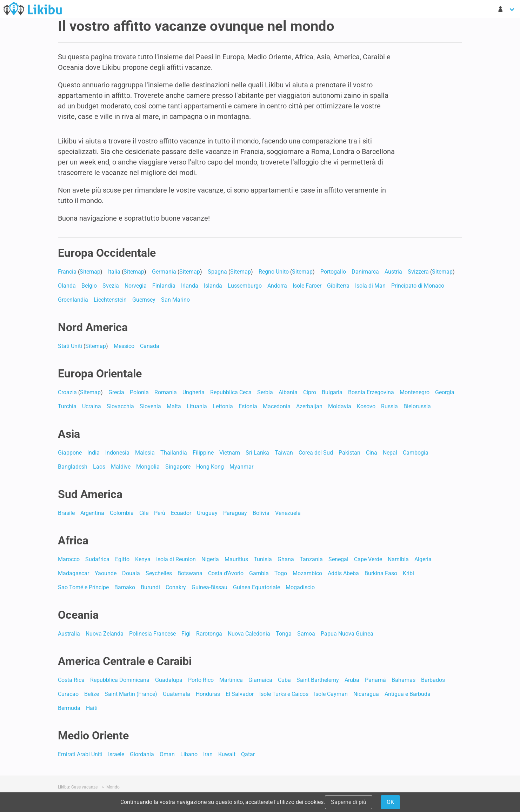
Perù (160, 513)
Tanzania (311, 559)
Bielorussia (417, 406)
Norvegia (136, 286)
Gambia (259, 573)
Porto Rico (201, 680)
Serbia (265, 392)
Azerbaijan (309, 406)
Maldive (121, 467)
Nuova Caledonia (249, 634)
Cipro (310, 392)
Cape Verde (368, 559)
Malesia (145, 453)
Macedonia (277, 406)
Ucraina (92, 406)
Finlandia (164, 286)
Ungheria (194, 392)
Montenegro (415, 392)
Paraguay (235, 513)
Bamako (125, 587)
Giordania (142, 754)
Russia (389, 406)
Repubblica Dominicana (120, 680)
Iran (208, 754)
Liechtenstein (110, 300)
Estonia (248, 406)
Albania (288, 392)
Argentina (92, 513)
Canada (150, 346)
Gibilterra (338, 286)
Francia (67, 272)
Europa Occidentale (107, 253)
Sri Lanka (257, 453)
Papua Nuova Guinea (347, 634)
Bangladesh (73, 467)
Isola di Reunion (176, 559)
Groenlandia (73, 300)
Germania (164, 272)
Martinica (231, 680)
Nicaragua (366, 694)
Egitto (122, 559)
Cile (144, 513)
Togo (281, 573)
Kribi (408, 573)
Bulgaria (332, 392)
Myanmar (241, 467)
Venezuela (288, 513)
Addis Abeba (343, 573)
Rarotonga (209, 634)
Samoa (306, 634)
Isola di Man (370, 286)
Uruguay (207, 513)
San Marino (175, 300)
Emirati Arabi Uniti (80, 754)
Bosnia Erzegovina (371, 392)
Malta (174, 406)
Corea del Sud (316, 453)
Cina (372, 453)
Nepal (390, 453)
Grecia (116, 392)
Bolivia (261, 513)
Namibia (398, 559)
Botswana (190, 573)
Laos (99, 467)
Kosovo (366, 406)
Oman (167, 754)
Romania (166, 392)
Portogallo (333, 272)
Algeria (423, 559)
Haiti (92, 708)
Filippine (203, 453)
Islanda (213, 286)
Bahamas (404, 680)
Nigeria (210, 559)
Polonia (139, 392)
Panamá (375, 680)
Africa (73, 541)
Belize (92, 694)
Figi (186, 634)
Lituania (197, 406)
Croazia (67, 392)
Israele (116, 754)
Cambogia (416, 453)
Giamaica (260, 680)
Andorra (277, 286)
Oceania (78, 615)
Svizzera (418, 272)
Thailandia (174, 453)
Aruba (352, 680)
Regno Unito (274, 272)
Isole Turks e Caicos (284, 694)
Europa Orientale (100, 374)
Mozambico (307, 573)
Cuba (284, 680)
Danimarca (365, 272)
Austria (393, 272)
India (94, 453)
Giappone (70, 453)
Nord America (93, 327)
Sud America (90, 494)
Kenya (143, 559)
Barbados (433, 680)
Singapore (178, 467)
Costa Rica (71, 680)
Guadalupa (169, 680)
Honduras (208, 694)
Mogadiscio (300, 587)
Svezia (111, 286)
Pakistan (349, 453)
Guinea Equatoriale (256, 587)
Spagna (217, 272)
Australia (69, 634)
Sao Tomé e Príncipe (83, 587)
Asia (69, 434)
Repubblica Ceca (231, 392)
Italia (114, 272)
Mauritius (236, 559)
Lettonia (223, 406)
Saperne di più (349, 802)
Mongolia (148, 467)
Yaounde (106, 573)
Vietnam (230, 453)
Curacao (68, 694)
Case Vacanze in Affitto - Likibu (33, 8)
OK (390, 802)
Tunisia (263, 559)
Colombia (122, 513)
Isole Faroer (307, 286)
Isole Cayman (331, 694)
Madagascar (74, 573)
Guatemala (176, 694)
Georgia (445, 392)
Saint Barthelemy (318, 680)
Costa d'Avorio (226, 573)
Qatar (248, 754)
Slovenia (150, 406)
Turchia (67, 406)
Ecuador (181, 513)
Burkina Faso (381, 573)
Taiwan (284, 453)
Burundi (150, 587)
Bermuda (69, 708)
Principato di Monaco (418, 286)
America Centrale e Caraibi (125, 661)
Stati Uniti (70, 346)
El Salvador (240, 694)
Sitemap (90, 272)
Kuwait (227, 754)
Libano (189, 754)
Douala (131, 573)
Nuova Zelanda (105, 634)
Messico (124, 346)
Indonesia (117, 453)
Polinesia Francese (152, 634)
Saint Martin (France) (131, 694)
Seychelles (159, 573)
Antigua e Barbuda (408, 694)
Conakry (176, 587)
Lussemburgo (245, 286)
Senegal (338, 559)
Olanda (67, 286)
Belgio (89, 286)
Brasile (66, 513)
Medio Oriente (93, 736)
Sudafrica (97, 559)
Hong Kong (210, 467)
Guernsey (144, 300)
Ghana (286, 559)
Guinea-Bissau (209, 587)
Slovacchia (120, 406)
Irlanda (190, 286)
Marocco (69, 559)
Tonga (284, 634)
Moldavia (340, 406)
